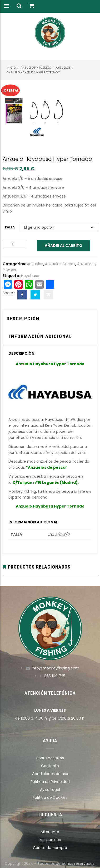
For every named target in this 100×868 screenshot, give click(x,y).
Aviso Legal (50, 790)
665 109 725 (55, 676)
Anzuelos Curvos (60, 264)
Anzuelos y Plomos (36, 68)
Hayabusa (30, 276)
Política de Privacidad (50, 782)
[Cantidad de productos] (14, 244)
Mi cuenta (50, 832)
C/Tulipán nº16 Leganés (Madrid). (46, 482)
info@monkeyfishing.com (56, 668)
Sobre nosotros (50, 758)
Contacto (50, 766)
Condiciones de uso (50, 774)
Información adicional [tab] (41, 336)
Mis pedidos (50, 840)
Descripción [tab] (23, 319)
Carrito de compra (50, 848)
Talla (10, 227)
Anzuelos (63, 68)
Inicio (11, 68)
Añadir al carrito (64, 246)
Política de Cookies (50, 797)
